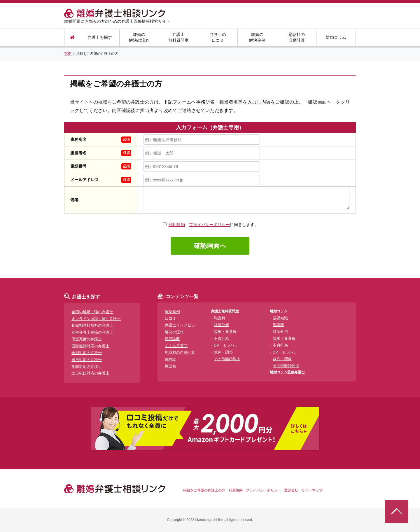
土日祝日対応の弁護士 (90, 373)
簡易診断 (172, 339)
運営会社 (291, 490)
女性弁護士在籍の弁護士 (92, 332)
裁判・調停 (223, 352)
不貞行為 (221, 338)
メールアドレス (85, 180)
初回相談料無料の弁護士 (92, 325)
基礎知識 (280, 318)
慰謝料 (219, 318)
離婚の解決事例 (257, 37)
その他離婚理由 (227, 359)
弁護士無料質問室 (178, 37)
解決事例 (172, 312)
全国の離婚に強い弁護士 (92, 312)
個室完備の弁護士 (87, 339)
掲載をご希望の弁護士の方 (204, 490)
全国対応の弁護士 (87, 353)
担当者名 (78, 153)
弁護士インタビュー (182, 325)
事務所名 (78, 139)
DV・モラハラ (226, 345)
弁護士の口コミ (218, 37)
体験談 (170, 359)
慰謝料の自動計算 (297, 37)
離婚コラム (336, 37)
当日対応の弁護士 (87, 360)
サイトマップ (312, 490)
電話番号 (78, 166)
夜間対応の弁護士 (87, 366)
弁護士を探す (100, 37)
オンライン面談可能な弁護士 (96, 319)
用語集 (170, 366)
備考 (74, 200)
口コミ (170, 318)
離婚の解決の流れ (139, 37)
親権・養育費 (225, 331)
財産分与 (221, 325)
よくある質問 (176, 346)
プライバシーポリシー (209, 225)
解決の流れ (174, 332)
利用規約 (177, 225)
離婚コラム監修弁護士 (287, 372)
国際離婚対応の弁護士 (90, 346)
